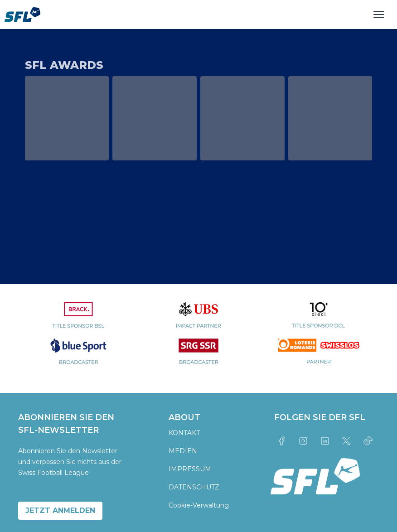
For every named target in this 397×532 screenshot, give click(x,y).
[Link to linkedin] (325, 441)
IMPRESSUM (190, 469)
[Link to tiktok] (368, 441)
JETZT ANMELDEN (60, 510)
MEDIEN (183, 451)
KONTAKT (184, 433)
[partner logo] (78, 320)
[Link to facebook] (281, 441)
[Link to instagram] (303, 441)
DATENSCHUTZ (194, 487)
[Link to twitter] (347, 441)
